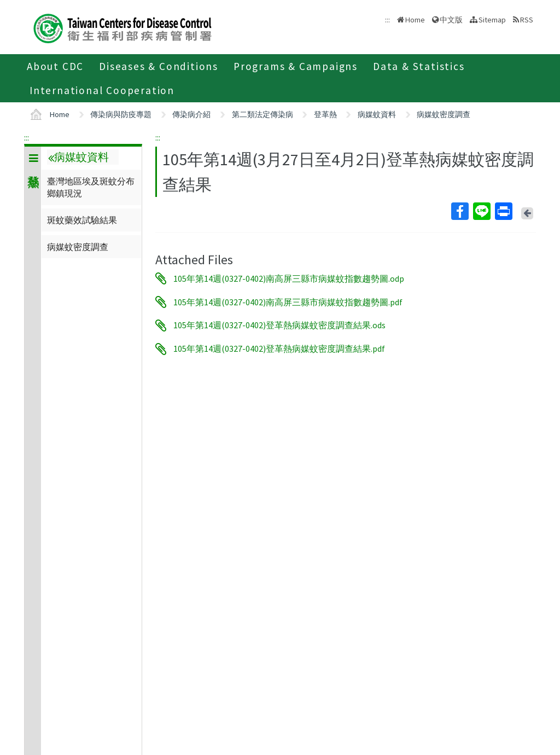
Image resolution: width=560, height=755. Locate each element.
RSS (527, 20)
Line (481, 211)
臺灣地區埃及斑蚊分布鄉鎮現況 (91, 187)
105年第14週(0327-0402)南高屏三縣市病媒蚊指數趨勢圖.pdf (288, 302)
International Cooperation (102, 90)
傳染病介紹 (191, 114)
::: (27, 137)
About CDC (55, 66)
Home (415, 20)
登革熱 (325, 114)
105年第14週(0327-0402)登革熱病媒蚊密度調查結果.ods (279, 326)
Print (503, 211)
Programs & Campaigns (296, 66)
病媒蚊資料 (377, 114)
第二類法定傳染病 (262, 114)
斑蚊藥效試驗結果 (82, 220)
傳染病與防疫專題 (121, 114)
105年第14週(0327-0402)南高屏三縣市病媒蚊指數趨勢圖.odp (289, 278)
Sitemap (492, 20)
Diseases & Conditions (159, 66)
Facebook (459, 211)
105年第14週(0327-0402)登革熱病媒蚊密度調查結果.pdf (279, 349)
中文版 (451, 20)
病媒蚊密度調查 (444, 114)
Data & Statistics (419, 66)
